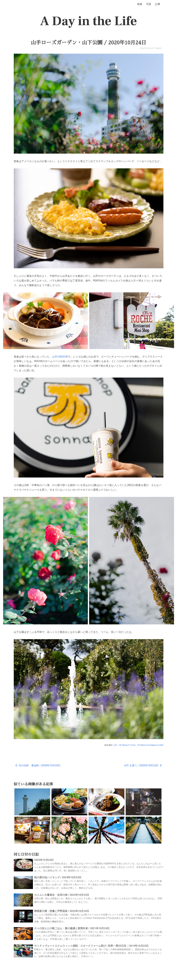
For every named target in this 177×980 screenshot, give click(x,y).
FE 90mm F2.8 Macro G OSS (151, 745)
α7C (115, 745)
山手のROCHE (60, 357)
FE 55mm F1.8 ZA (127, 745)
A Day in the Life (88, 21)
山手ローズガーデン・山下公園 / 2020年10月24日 (88, 43)
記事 (158, 4)
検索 (140, 4)
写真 (149, 4)
